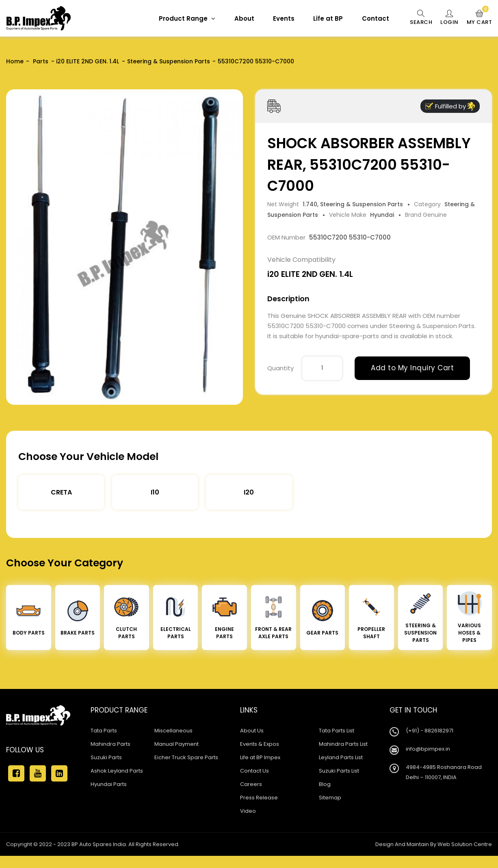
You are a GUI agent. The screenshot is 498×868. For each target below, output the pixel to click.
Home (15, 61)
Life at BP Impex (260, 757)
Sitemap (330, 798)
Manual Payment (176, 744)
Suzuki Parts (106, 757)
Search (421, 18)
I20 (249, 492)
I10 (155, 492)
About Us (252, 731)
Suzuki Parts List (339, 771)
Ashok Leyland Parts (117, 771)
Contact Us (254, 771)
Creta (61, 492)
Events (284, 18)
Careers (251, 784)
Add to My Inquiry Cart (412, 368)
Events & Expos (260, 744)
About (244, 18)
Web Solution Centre (465, 844)
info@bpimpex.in (428, 749)
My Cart (480, 18)
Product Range (187, 18)
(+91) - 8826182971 (430, 731)
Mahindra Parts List (343, 744)
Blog (325, 784)
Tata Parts (104, 731)
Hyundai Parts (109, 784)
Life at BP (328, 18)
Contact (376, 18)
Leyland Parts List (341, 757)
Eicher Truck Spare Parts (186, 757)
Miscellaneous (173, 731)
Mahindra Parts (110, 744)
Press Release (259, 798)
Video (248, 811)
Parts (40, 61)
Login (449, 18)
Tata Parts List (337, 731)
